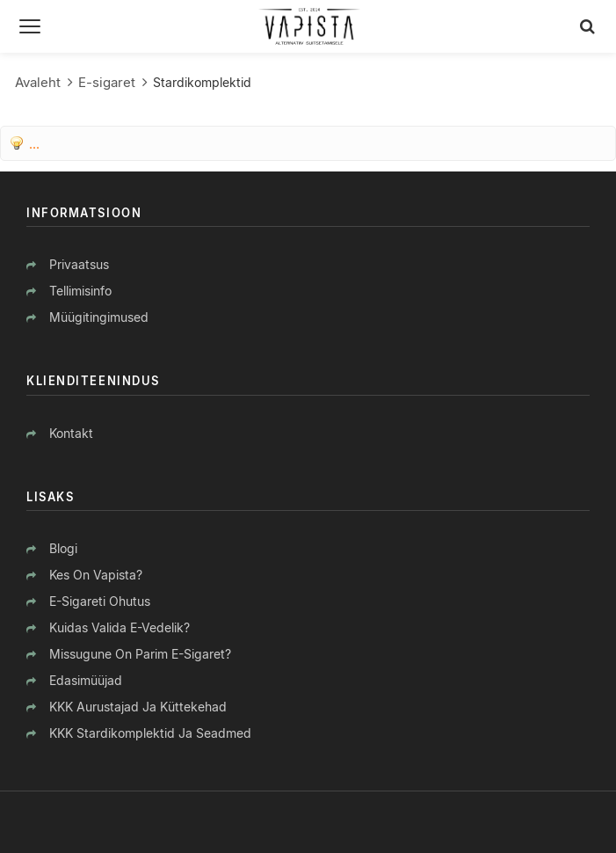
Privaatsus (79, 264)
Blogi (63, 548)
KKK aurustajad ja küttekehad (138, 707)
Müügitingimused (99, 317)
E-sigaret (107, 82)
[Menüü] (30, 26)
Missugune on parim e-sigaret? (140, 654)
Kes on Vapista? (96, 575)
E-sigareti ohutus (100, 601)
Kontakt (71, 433)
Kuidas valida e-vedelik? (120, 627)
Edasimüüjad (86, 680)
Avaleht (38, 82)
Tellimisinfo (80, 291)
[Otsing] (587, 26)
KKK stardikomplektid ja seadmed (150, 733)
